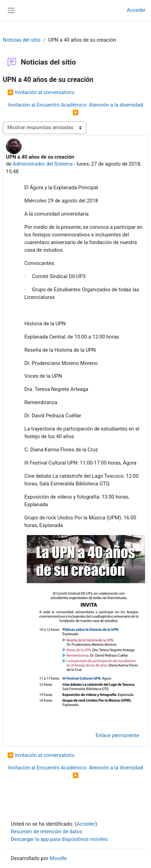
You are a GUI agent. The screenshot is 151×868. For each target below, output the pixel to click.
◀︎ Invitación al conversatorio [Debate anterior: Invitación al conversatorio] (41, 92)
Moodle (58, 858)
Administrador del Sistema (43, 164)
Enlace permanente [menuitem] (117, 735)
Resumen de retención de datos (46, 832)
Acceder (136, 10)
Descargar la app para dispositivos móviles (59, 839)
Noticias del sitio (22, 40)
